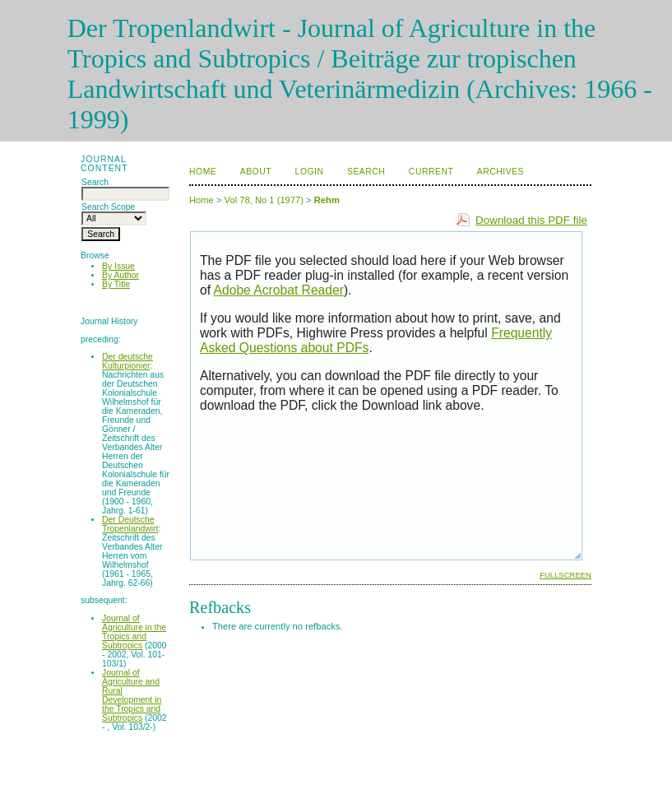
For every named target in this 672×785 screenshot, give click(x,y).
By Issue (118, 266)
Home (203, 172)
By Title (116, 284)
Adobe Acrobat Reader (279, 290)
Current (431, 172)
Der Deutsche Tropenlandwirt (130, 524)
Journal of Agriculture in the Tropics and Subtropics (134, 632)
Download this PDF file (531, 220)
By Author (120, 275)
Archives (501, 172)
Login (310, 172)
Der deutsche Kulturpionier (127, 361)
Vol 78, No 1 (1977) (264, 200)
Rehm (327, 200)
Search (366, 172)
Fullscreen (565, 575)
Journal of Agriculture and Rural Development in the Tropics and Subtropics (132, 695)
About (256, 172)
